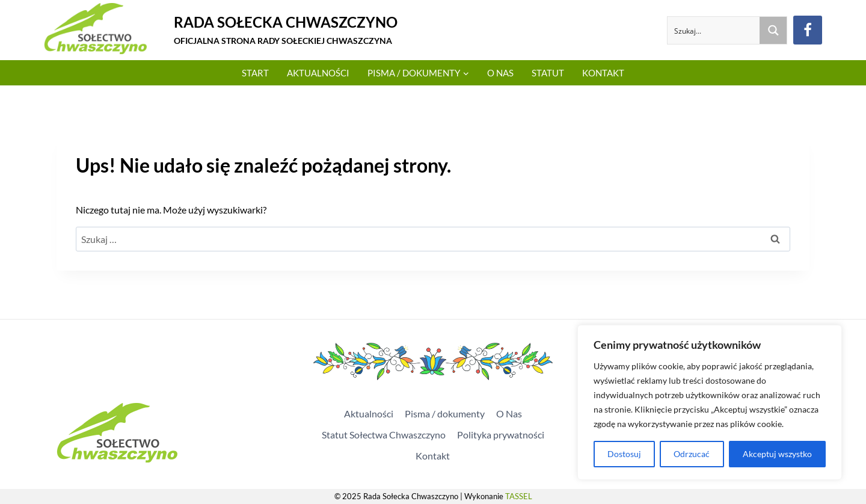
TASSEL (519, 496)
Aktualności (318, 73)
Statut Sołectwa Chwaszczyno (384, 435)
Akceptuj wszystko (777, 454)
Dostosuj (624, 454)
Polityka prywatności (501, 435)
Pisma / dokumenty (445, 413)
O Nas (500, 73)
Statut (548, 73)
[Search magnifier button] (773, 30)
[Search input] (714, 30)
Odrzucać (692, 454)
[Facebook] (808, 30)
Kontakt (603, 73)
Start (255, 73)
